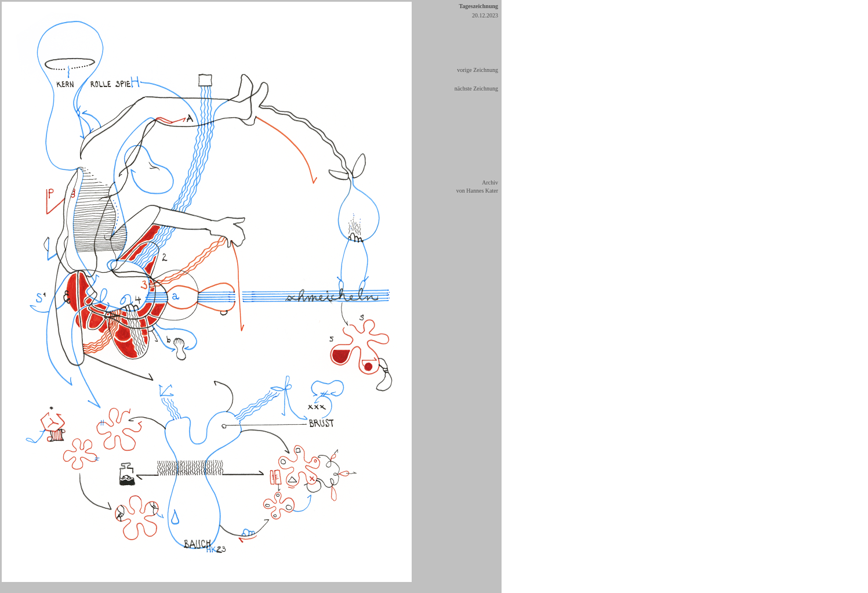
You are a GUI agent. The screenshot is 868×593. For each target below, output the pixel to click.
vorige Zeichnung (477, 70)
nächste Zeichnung (476, 88)
